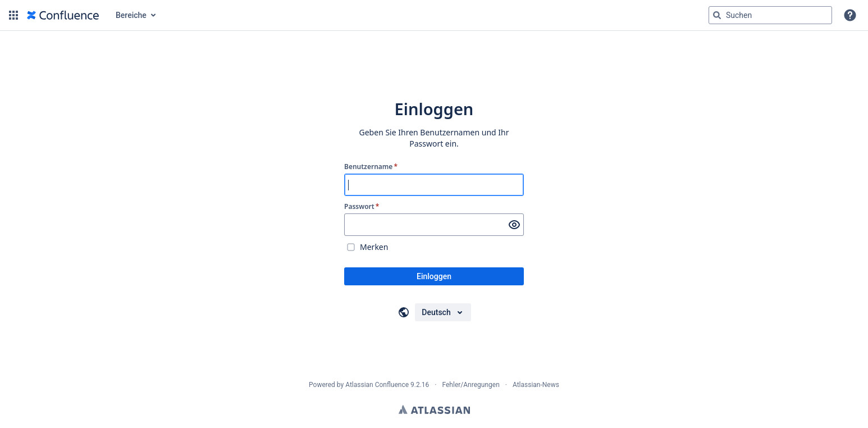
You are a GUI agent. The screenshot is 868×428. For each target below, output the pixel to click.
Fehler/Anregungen (471, 385)
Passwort (362, 207)
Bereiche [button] (131, 15)
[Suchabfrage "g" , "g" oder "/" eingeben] (770, 15)
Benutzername (371, 167)
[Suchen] (717, 15)
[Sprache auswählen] (443, 312)
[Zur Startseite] (63, 15)
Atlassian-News (536, 385)
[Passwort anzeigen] (514, 225)
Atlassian (434, 409)
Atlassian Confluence (377, 385)
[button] (13, 15)
